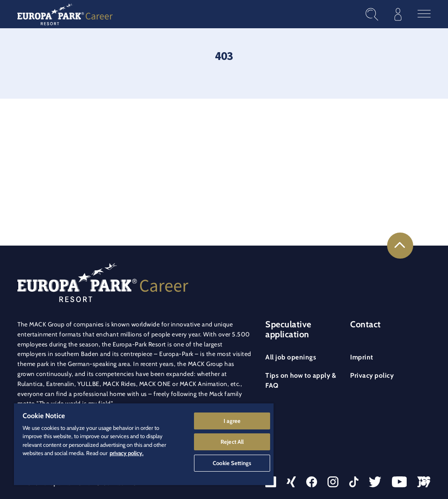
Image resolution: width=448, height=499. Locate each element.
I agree (232, 420)
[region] (144, 444)
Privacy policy (372, 375)
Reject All (232, 441)
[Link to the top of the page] (400, 246)
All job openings (291, 357)
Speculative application (288, 329)
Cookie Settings (232, 462)
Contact (366, 324)
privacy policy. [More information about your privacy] (127, 452)
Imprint (362, 357)
